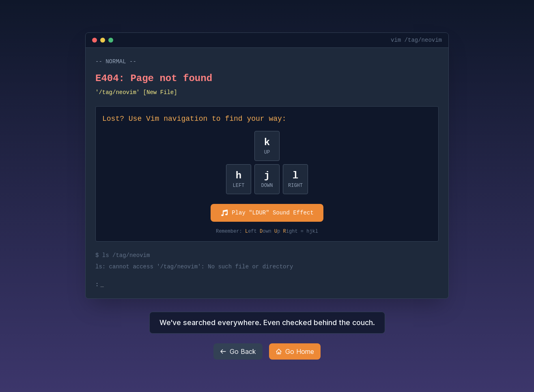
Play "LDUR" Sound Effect (267, 213)
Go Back (238, 351)
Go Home (295, 351)
